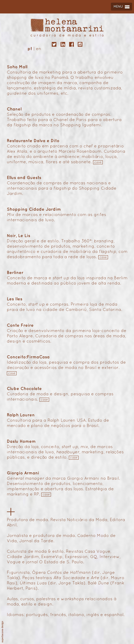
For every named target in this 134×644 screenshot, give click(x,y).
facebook (71, 44)
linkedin (63, 44)
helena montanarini (67, 28)
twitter (54, 44)
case (98, 162)
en (39, 49)
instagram (80, 44)
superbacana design (2, 632)
